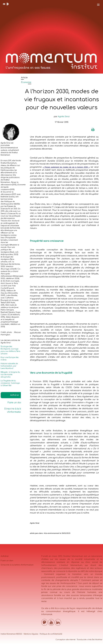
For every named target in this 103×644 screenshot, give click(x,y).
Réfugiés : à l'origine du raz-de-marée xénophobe (10, 375)
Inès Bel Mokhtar (95, 640)
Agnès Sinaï (64, 117)
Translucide (81, 640)
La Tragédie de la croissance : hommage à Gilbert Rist (10, 383)
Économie (26, 82)
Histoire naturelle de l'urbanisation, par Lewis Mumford (9, 366)
